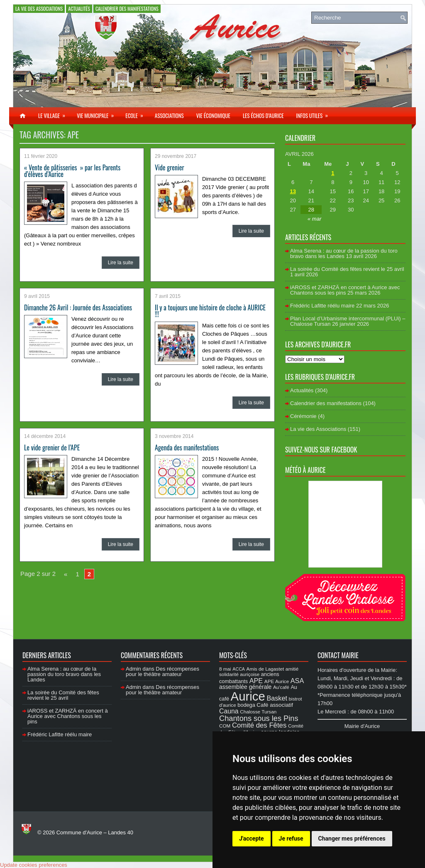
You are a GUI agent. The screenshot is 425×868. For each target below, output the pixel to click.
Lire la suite (121, 263)
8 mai (225, 669)
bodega (246, 705)
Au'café (281, 687)
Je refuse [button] (291, 838)
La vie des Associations (39, 9)
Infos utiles (315, 113)
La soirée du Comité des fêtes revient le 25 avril (347, 269)
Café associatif (275, 705)
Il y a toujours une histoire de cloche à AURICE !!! (210, 311)
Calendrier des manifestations (127, 9)
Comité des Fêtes (259, 725)
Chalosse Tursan (258, 712)
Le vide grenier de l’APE (52, 448)
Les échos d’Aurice (263, 116)
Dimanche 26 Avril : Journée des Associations (78, 307)
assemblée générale (245, 687)
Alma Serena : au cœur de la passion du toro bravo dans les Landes (344, 253)
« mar (314, 219)
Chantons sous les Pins (259, 718)
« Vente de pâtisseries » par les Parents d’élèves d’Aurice (72, 171)
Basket (277, 698)
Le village (54, 113)
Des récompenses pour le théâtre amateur (162, 671)
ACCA (239, 669)
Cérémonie (303, 416)
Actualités (79, 9)
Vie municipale (98, 113)
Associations (169, 116)
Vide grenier (170, 167)
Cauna (229, 711)
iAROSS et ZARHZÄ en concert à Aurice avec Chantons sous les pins (345, 290)
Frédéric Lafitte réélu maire (322, 306)
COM (225, 726)
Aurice (248, 696)
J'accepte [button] (252, 838)
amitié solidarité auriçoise (259, 671)
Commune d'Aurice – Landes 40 (95, 832)
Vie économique (213, 116)
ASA (297, 681)
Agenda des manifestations (187, 448)
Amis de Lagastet (265, 669)
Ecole (137, 113)
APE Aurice (277, 681)
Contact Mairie (338, 655)
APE (256, 681)
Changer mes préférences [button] (352, 838)
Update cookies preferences (34, 865)
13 (293, 191)
